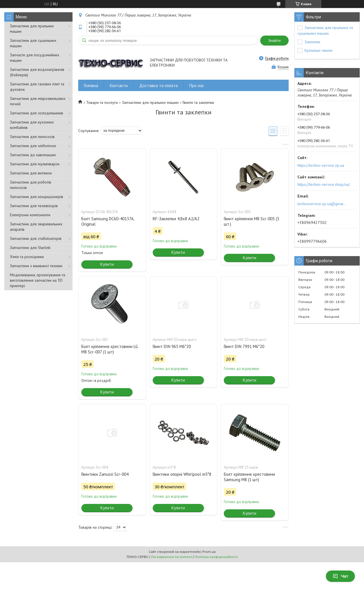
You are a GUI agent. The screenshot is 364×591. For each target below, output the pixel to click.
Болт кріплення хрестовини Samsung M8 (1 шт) (249, 477)
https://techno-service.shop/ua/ (324, 184)
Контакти (119, 86)
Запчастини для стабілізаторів (36, 238)
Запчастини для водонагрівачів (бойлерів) (37, 72)
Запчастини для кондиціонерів (37, 197)
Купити (107, 264)
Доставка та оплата (159, 86)
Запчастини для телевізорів (34, 206)
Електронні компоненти (30, 215)
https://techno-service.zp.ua (321, 165)
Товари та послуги (102, 102)
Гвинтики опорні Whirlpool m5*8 (182, 474)
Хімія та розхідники (27, 257)
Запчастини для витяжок (31, 173)
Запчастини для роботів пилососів (31, 185)
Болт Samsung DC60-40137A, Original (108, 221)
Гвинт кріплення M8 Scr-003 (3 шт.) (252, 221)
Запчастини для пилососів (32, 137)
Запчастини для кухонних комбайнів (32, 125)
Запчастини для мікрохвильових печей (38, 101)
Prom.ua (209, 552)
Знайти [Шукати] (274, 41)
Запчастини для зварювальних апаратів (36, 227)
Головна (91, 86)
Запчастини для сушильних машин (33, 43)
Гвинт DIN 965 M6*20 (172, 346)
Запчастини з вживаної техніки (36, 266)
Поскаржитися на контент (171, 557)
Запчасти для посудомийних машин (35, 58)
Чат (340, 576)
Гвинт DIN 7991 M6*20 (244, 346)
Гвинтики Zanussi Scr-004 (105, 474)
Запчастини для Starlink (30, 248)
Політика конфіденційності (216, 557)
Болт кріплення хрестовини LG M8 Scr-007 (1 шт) (110, 349)
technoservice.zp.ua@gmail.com (322, 204)
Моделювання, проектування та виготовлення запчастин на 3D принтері (38, 280)
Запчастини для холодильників (37, 113)
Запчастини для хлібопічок (33, 146)
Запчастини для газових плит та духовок (37, 87)
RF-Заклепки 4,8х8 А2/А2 (176, 219)
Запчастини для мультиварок (35, 164)
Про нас (197, 86)
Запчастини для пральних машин (32, 29)
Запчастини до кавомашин (33, 155)
